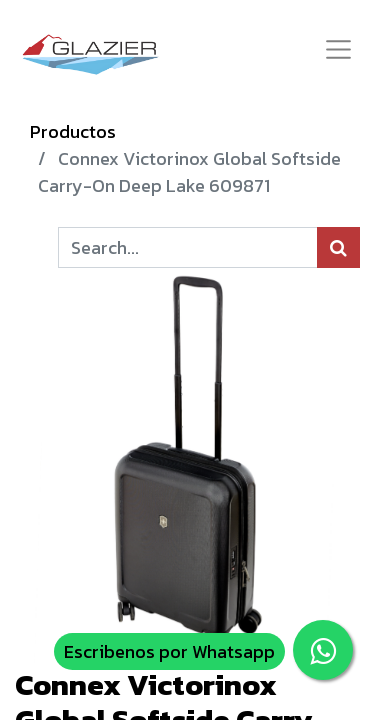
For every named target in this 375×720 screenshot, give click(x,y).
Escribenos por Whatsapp (169, 651)
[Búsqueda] (338, 247)
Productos (73, 131)
